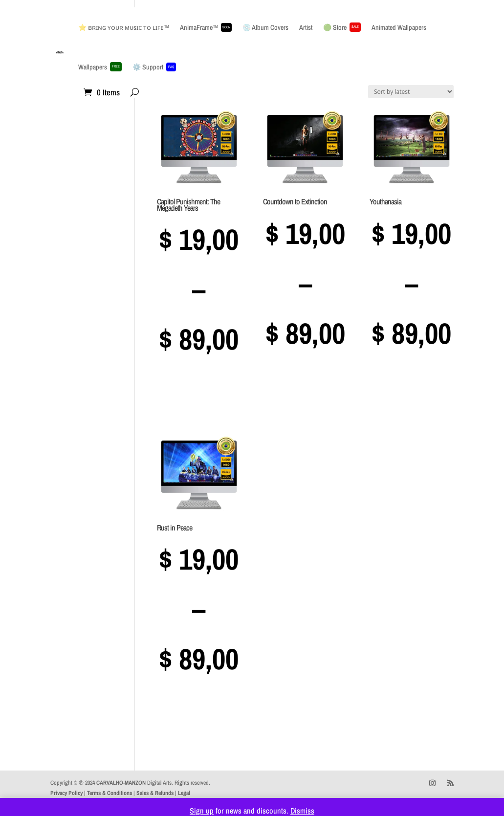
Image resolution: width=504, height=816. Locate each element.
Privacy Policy (66, 793)
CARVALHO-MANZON (121, 783)
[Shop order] (411, 92)
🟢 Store (342, 27)
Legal (184, 793)
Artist (306, 27)
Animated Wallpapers (399, 27)
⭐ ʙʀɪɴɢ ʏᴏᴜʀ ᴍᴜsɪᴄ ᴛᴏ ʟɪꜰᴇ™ (124, 27)
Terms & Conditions (110, 793)
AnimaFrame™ (206, 27)
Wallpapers (100, 67)
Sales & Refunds (155, 793)
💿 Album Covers (265, 27)
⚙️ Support (154, 67)
